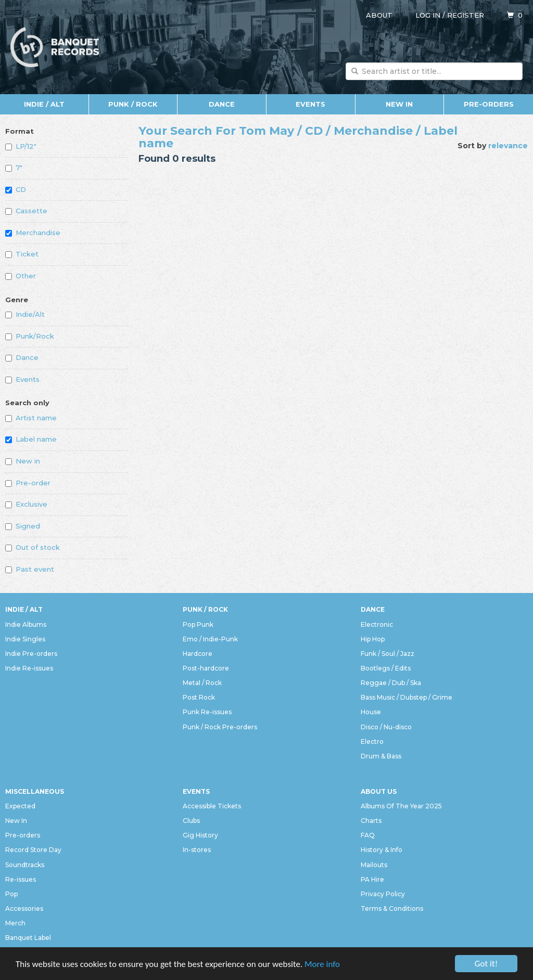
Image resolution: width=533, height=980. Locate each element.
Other (21, 276)
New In (399, 104)
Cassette (26, 211)
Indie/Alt (25, 314)
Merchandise (33, 233)
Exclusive (26, 504)
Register (466, 15)
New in (23, 461)
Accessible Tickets (212, 806)
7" (14, 167)
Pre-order (28, 483)
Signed (23, 526)
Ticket (22, 254)
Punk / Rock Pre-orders (220, 727)
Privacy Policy (383, 894)
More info (322, 966)
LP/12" (21, 146)
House (371, 712)
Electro (372, 742)
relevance (508, 146)
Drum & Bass (381, 756)
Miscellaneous (35, 791)
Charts (371, 821)
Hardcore (198, 654)
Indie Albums (26, 624)
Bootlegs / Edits (386, 668)
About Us (379, 791)
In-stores (197, 850)
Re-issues (21, 879)
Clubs (191, 821)
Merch (15, 923)
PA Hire (372, 879)
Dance (222, 104)
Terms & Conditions (392, 908)
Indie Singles (25, 639)
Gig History (200, 835)
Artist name (31, 418)
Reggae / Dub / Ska (391, 683)
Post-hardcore (206, 668)
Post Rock (199, 697)
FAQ (368, 835)
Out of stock (33, 547)
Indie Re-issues (29, 668)
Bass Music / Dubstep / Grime (407, 697)
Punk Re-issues (207, 712)
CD (16, 189)
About (379, 15)
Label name (31, 439)
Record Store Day (33, 850)
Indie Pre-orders (31, 654)
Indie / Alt (44, 104)
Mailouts (374, 865)
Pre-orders (489, 104)
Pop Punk (198, 624)
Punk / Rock (133, 104)
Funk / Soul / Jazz (388, 654)
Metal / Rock (202, 683)
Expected (20, 806)
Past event (30, 569)
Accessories (24, 908)
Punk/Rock (30, 336)
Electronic (377, 624)
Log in (428, 15)
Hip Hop (373, 639)
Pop (11, 894)
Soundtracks (25, 865)
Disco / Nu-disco (386, 727)
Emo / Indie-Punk (210, 639)
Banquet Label (28, 938)
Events (310, 104)
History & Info (382, 850)
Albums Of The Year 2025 (401, 806)
